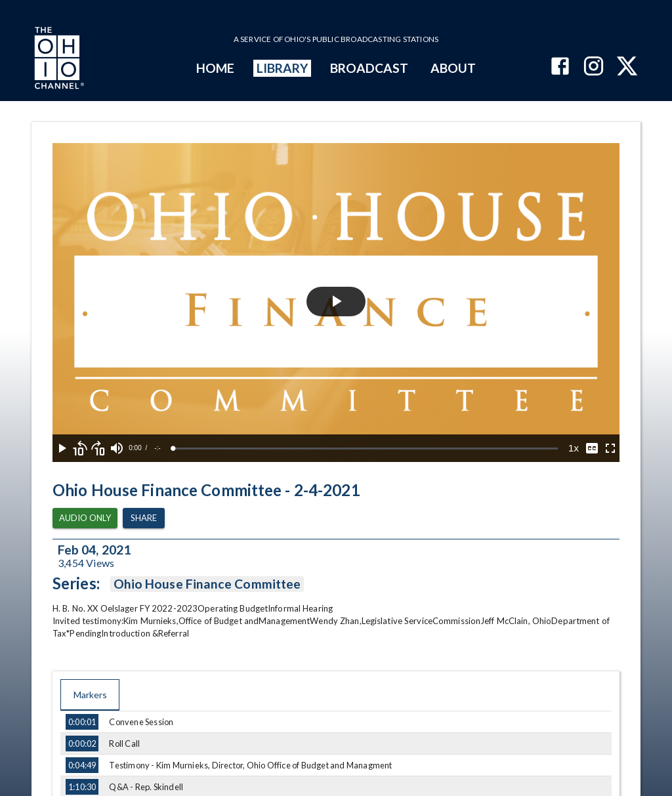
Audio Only (85, 518)
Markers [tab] (90, 695)
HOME (215, 68)
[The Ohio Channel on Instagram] (594, 67)
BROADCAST (369, 68)
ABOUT (453, 68)
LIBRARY (283, 68)
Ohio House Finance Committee (207, 584)
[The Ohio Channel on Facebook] (560, 67)
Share (144, 518)
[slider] (366, 449)
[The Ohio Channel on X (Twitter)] (627, 67)
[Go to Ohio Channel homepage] (58, 60)
